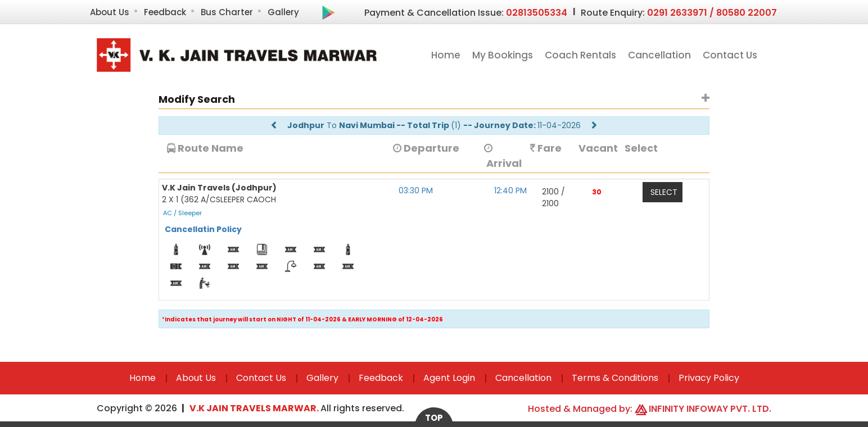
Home (446, 55)
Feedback (165, 12)
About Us (110, 12)
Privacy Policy (709, 378)
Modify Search (197, 99)
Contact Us (730, 55)
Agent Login (449, 378)
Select (664, 192)
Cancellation (659, 55)
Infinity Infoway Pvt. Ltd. (710, 409)
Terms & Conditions (615, 378)
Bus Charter (227, 12)
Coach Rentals (580, 55)
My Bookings (503, 55)
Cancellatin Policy (203, 229)
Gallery (283, 12)
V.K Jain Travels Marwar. (255, 408)
